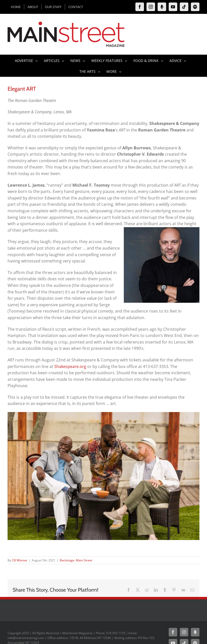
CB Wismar (20, 560)
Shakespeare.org (70, 366)
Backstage (67, 560)
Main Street (84, 560)
